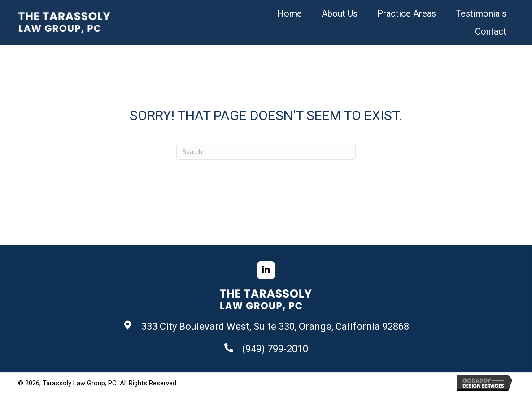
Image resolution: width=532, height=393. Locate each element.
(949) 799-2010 (275, 349)
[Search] (266, 152)
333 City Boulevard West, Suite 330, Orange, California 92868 (275, 326)
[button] (266, 270)
